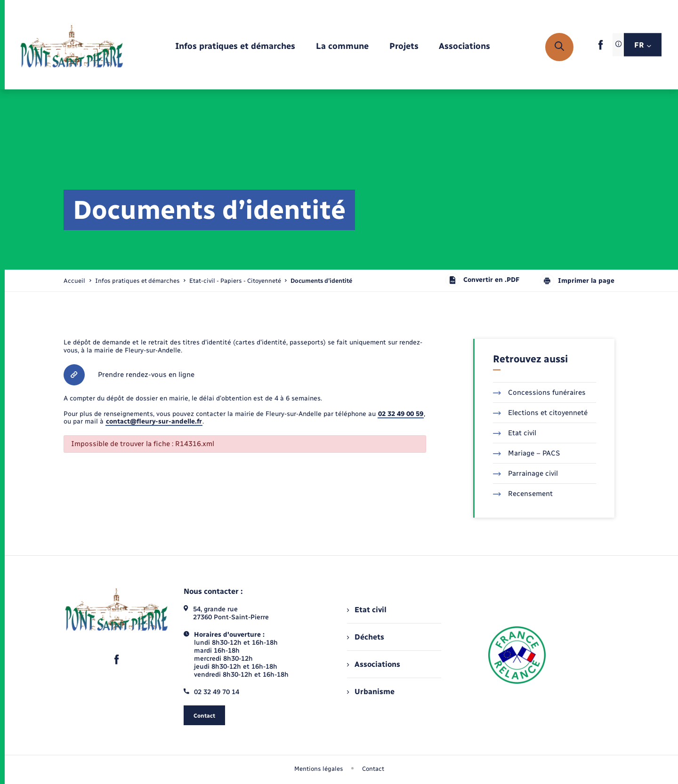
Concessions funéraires (539, 392)
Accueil (74, 281)
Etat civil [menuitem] (367, 610)
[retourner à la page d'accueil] (72, 47)
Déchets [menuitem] (365, 637)
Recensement (523, 494)
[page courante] (321, 281)
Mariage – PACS (526, 453)
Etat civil (515, 433)
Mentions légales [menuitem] (319, 769)
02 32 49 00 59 (401, 414)
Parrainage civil (525, 473)
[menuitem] (235, 47)
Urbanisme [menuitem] (371, 692)
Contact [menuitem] (373, 769)
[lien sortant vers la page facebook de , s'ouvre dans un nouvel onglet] (601, 48)
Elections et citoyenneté (540, 413)
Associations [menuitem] (373, 664)
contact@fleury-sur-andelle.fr (154, 421)
